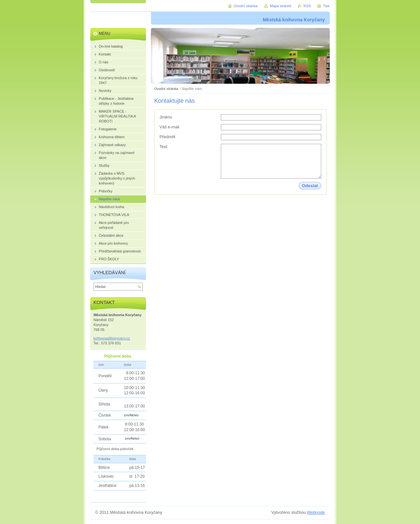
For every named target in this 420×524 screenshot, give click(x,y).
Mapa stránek (281, 6)
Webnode (316, 512)
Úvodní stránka (166, 89)
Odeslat (310, 186)
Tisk (326, 6)
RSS (307, 6)
